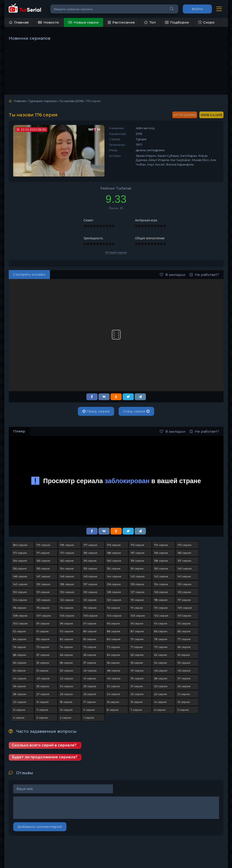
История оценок (116, 252)
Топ (150, 22)
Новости (49, 22)
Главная (19, 22)
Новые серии (83, 22)
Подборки (177, 22)
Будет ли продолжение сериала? (45, 757)
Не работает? (204, 275)
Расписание (121, 22)
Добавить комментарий (40, 827)
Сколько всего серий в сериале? (44, 745)
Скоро (206, 22)
